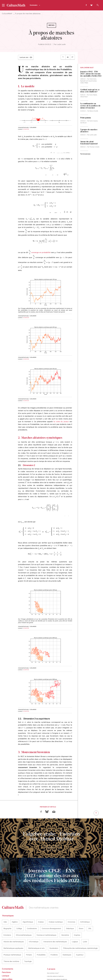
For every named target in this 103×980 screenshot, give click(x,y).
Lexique (6, 963)
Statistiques (67, 942)
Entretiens (7, 922)
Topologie (28, 948)
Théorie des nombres (11, 948)
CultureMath (7, 14)
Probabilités (41, 942)
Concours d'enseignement (51, 915)
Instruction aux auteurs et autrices (57, 966)
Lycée (85, 928)
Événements (8, 956)
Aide (5, 909)
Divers (81, 915)
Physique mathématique (12, 942)
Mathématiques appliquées (13, 935)
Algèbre (15, 909)
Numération (54, 935)
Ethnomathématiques (24, 922)
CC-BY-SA (26, 129)
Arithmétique (85, 909)
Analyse (41, 909)
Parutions (6, 959)
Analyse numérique (56, 909)
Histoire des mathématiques (14, 928)
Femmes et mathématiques (46, 922)
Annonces (71, 909)
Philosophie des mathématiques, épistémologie (80, 935)
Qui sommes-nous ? (53, 960)
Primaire (29, 942)
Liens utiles (7, 966)
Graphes (77, 922)
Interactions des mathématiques (55, 928)
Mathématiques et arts (36, 935)
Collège (19, 915)
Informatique (34, 928)
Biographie (7, 915)
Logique (75, 928)
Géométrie (65, 922)
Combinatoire (32, 915)
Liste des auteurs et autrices (55, 963)
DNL (90, 915)
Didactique (70, 915)
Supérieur (80, 942)
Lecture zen (24, 57)
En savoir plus (50, 835)
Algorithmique (28, 909)
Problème (54, 942)
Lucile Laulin (61, 44)
